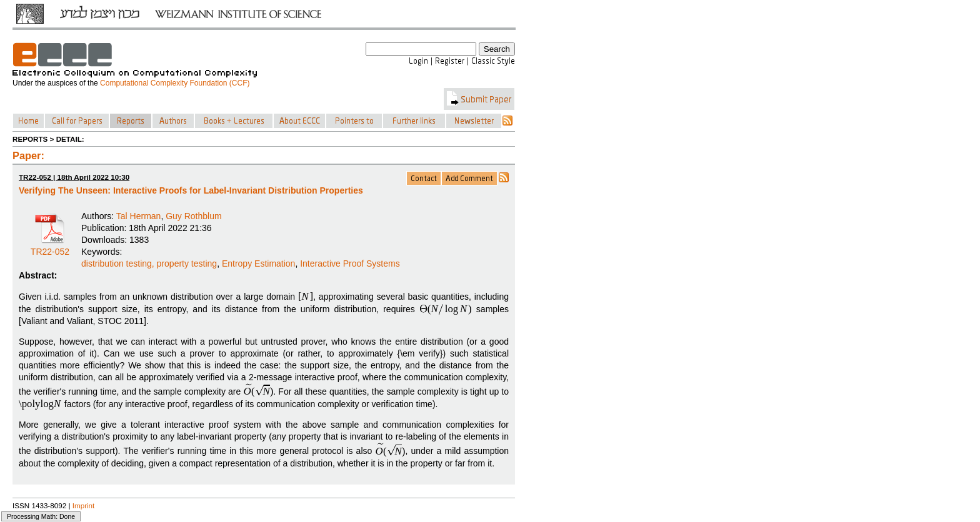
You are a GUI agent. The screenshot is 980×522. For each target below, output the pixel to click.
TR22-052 (50, 247)
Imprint (84, 505)
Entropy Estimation (259, 263)
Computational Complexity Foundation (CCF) (175, 83)
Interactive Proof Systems (350, 263)
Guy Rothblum (193, 216)
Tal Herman (139, 216)
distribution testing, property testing (149, 263)
